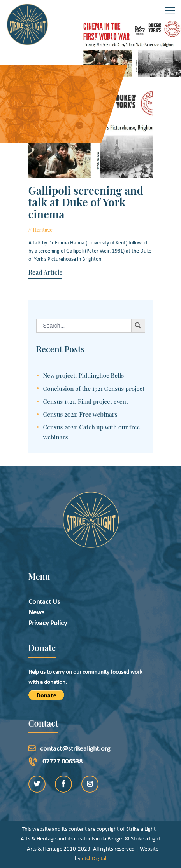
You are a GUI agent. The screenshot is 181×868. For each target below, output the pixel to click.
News (36, 613)
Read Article (46, 272)
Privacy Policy (48, 623)
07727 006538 (62, 762)
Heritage (43, 229)
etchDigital (94, 859)
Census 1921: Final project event (86, 401)
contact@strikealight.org (75, 749)
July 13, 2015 (69, 229)
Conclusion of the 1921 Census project (94, 388)
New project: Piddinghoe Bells (84, 375)
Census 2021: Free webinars (80, 414)
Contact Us (44, 602)
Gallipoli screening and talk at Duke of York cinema (86, 202)
